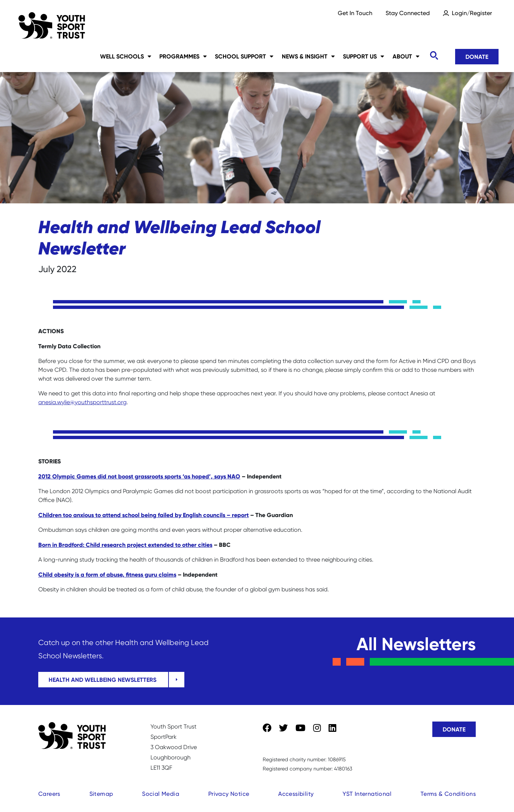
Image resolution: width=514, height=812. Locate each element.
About (406, 56)
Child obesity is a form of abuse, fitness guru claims (107, 574)
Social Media (161, 794)
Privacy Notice (229, 794)
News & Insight (308, 56)
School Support (244, 56)
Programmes (183, 56)
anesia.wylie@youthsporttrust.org (82, 402)
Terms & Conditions (448, 794)
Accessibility (296, 794)
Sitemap (101, 794)
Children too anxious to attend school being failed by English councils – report (143, 515)
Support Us (364, 56)
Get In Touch (355, 13)
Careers (49, 794)
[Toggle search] (434, 56)
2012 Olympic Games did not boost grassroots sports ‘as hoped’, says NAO (139, 476)
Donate (477, 57)
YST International (367, 794)
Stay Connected (408, 13)
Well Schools (126, 56)
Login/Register (472, 13)
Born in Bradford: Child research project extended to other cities (125, 545)
